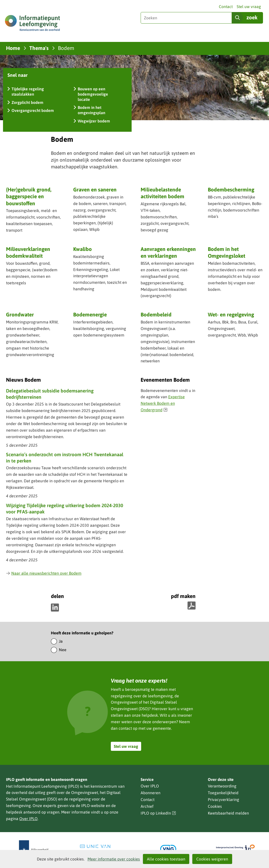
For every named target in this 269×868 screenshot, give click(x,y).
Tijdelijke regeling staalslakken (28, 91)
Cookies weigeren (212, 859)
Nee (63, 650)
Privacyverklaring (223, 799)
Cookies (215, 806)
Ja (61, 641)
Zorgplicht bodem (27, 102)
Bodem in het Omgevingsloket (227, 252)
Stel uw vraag (249, 7)
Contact (226, 7)
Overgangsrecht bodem (33, 110)
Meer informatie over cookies (114, 859)
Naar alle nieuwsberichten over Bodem (44, 573)
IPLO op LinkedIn (158, 813)
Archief (147, 806)
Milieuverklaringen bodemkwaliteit (28, 252)
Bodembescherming (231, 189)
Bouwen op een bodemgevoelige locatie (93, 94)
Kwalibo (82, 249)
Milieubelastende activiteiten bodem (162, 193)
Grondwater (20, 314)
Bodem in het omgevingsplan (92, 110)
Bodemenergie (90, 314)
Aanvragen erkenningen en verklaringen (168, 253)
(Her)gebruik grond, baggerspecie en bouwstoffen (29, 196)
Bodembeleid (156, 314)
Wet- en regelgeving (231, 314)
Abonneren (151, 793)
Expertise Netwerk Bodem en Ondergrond (163, 403)
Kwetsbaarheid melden (228, 813)
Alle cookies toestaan (166, 859)
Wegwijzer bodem (94, 121)
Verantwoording (222, 786)
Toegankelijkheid (223, 793)
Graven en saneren (95, 189)
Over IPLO (28, 819)
